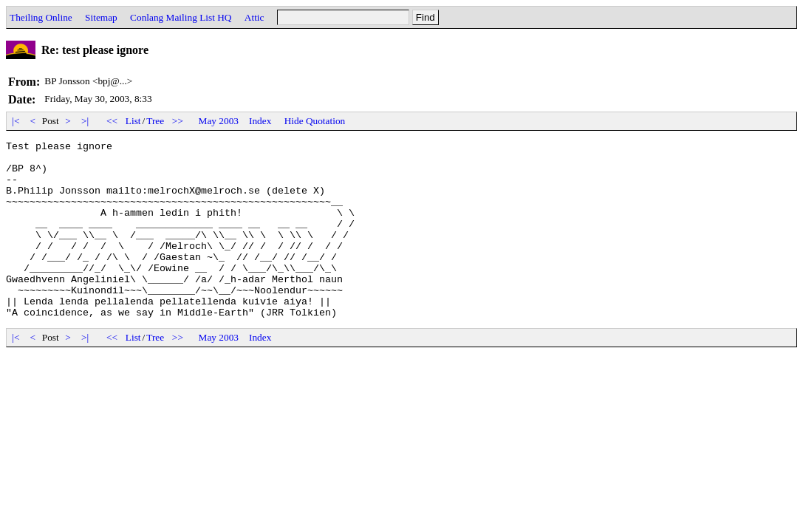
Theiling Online (41, 17)
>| (85, 121)
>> (178, 121)
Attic (254, 17)
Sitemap (101, 17)
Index (260, 121)
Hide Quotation (315, 121)
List (133, 121)
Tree (155, 121)
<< (112, 121)
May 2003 (219, 121)
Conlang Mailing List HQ (181, 17)
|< (16, 121)
